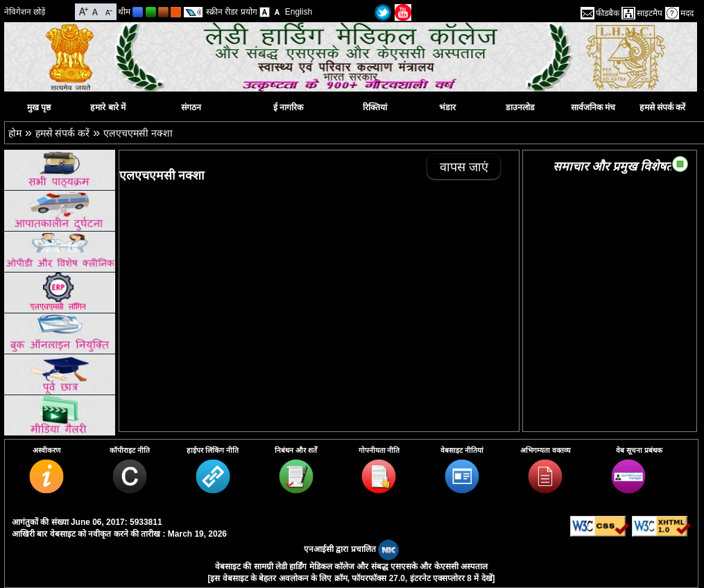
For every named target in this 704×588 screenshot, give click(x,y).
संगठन (191, 107)
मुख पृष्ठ (39, 107)
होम (15, 133)
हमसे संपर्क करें (663, 107)
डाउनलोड (520, 107)
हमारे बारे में (108, 107)
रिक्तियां (375, 107)
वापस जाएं (464, 167)
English (299, 12)
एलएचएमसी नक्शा (138, 133)
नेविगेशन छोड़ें (25, 12)
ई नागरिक (288, 107)
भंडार (447, 107)
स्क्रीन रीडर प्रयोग (232, 12)
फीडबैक (608, 13)
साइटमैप (650, 13)
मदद (687, 13)
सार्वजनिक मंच (593, 107)
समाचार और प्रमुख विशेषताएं (618, 166)
